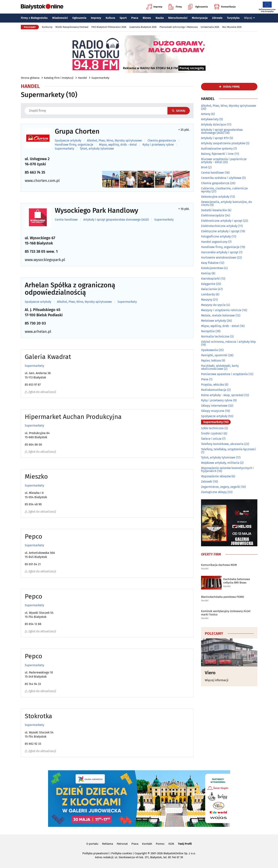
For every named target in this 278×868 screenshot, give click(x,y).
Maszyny (207, 300)
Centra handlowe (66, 220)
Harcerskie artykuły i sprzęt (220, 252)
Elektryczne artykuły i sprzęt (220, 231)
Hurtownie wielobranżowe (219, 258)
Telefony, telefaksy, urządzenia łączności (228, 449)
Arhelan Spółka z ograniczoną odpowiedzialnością (70, 289)
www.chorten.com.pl (42, 181)
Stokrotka (38, 716)
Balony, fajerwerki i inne (217, 154)
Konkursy (47, 27)
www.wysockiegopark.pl (45, 260)
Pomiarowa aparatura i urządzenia (224, 374)
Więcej (249, 18)
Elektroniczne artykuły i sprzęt (222, 221)
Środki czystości (212, 433)
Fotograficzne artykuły (216, 236)
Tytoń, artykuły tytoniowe (97, 149)
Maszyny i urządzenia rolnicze (221, 310)
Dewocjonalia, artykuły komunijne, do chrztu (226, 203)
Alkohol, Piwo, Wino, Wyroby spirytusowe (114, 141)
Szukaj (179, 111)
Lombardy (208, 294)
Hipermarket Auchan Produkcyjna (73, 417)
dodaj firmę (231, 87)
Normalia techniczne (215, 336)
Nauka (160, 18)
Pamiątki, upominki (214, 355)
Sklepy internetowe (214, 406)
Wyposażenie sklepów (216, 476)
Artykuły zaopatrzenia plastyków (223, 143)
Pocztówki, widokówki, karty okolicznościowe (220, 367)
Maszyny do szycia (213, 305)
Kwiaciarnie (209, 289)
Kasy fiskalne (210, 263)
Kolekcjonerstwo (212, 268)
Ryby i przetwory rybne (158, 145)
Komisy (206, 273)
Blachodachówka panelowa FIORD (223, 597)
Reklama (108, 844)
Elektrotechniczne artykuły (219, 226)
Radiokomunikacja (214, 390)
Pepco (34, 536)
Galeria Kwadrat (48, 357)
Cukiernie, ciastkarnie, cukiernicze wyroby (224, 190)
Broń (204, 167)
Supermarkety (100, 78)
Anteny (206, 114)
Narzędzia (208, 331)
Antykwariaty (210, 119)
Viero (210, 673)
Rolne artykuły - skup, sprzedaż (222, 395)
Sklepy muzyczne (213, 411)
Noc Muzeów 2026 (232, 27)
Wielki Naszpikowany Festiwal (72, 27)
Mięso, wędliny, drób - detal (118, 145)
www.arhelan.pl (38, 331)
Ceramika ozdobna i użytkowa (221, 178)
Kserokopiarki (210, 279)
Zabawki (207, 482)
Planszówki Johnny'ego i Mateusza (179, 27)
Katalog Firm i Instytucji (59, 78)
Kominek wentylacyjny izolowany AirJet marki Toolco (226, 613)
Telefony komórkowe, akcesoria (222, 444)
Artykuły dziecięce (214, 124)
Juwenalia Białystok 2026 (143, 27)
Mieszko (36, 476)
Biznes (147, 18)
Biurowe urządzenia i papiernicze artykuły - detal (224, 161)
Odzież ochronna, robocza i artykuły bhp (228, 342)
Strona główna (30, 78)
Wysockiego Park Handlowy (96, 211)
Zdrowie (217, 18)
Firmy (175, 7)
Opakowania (209, 350)
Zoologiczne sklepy (214, 492)
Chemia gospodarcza (162, 141)
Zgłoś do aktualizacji (40, 392)
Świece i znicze (211, 439)
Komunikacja (225, 7)
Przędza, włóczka (212, 385)
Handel (82, 78)
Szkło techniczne (212, 428)
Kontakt (147, 844)
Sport (123, 18)
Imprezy (154, 7)
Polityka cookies (122, 853)
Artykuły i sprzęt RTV (215, 138)
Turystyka (233, 18)
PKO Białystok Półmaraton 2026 (109, 27)
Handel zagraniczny (214, 242)
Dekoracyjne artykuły (215, 197)
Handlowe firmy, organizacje (74, 145)
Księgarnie (208, 284)
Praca (135, 18)
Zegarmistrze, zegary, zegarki (221, 487)
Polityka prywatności (96, 853)
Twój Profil (185, 844)
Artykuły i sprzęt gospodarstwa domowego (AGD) (116, 220)
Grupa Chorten (77, 132)
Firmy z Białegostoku (34, 18)
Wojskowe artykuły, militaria (220, 463)
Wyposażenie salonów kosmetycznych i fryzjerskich (227, 470)
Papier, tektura (211, 361)
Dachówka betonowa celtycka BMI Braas (237, 581)
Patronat (122, 844)
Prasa (205, 379)
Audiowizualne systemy (217, 149)
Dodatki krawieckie (214, 210)
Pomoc (160, 844)
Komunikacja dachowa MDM (219, 565)
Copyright (141, 853)
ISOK (171, 844)
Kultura (110, 18)
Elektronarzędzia (213, 215)
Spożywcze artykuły (68, 141)
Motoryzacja (200, 18)
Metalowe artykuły (214, 321)
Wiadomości (60, 18)
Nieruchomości (178, 18)
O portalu (92, 844)
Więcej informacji (217, 680)
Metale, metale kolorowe (218, 315)
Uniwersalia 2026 (210, 27)
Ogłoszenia (198, 7)
